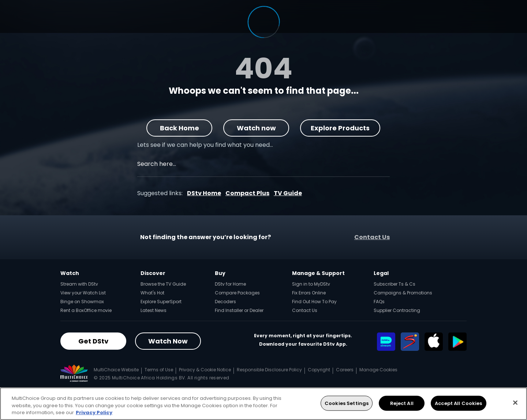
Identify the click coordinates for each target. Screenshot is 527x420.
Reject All (402, 403)
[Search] (389, 165)
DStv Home (204, 193)
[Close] (515, 402)
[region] (263, 404)
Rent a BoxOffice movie (86, 310)
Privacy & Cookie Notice (205, 370)
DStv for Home (230, 284)
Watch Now (168, 341)
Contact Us (372, 237)
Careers (345, 370)
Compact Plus (247, 193)
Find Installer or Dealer (239, 310)
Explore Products (341, 128)
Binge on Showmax (82, 302)
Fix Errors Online (309, 293)
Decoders (225, 302)
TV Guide (288, 193)
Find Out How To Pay (314, 302)
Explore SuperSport (161, 302)
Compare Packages (237, 293)
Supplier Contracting (397, 310)
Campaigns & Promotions (403, 293)
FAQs (379, 302)
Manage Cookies (378, 370)
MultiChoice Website (116, 370)
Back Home (180, 128)
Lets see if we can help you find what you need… (205, 145)
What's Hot (152, 293)
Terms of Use (159, 370)
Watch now (256, 128)
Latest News (154, 310)
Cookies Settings (347, 403)
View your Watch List (83, 293)
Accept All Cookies (458, 403)
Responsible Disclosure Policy (269, 370)
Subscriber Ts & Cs (395, 284)
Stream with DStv (79, 284)
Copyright (319, 370)
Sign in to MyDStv (311, 284)
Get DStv (93, 341)
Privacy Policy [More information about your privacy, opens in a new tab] (94, 412)
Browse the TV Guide (163, 284)
